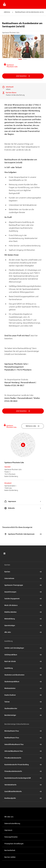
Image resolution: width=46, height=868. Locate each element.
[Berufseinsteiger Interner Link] (23, 715)
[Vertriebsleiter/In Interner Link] (23, 785)
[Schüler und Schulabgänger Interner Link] (23, 648)
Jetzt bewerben (23, 76)
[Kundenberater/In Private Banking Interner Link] (23, 765)
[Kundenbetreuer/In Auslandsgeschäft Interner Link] (23, 778)
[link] (4, 554)
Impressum (8, 830)
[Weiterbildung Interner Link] (23, 619)
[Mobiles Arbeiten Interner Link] (23, 612)
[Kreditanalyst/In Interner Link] (23, 798)
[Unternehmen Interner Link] (23, 578)
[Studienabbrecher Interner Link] (23, 709)
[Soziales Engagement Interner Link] (23, 599)
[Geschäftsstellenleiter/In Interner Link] (23, 791)
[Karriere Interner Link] (23, 572)
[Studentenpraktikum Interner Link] (23, 682)
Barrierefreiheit (10, 850)
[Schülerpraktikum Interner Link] (23, 655)
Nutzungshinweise (11, 837)
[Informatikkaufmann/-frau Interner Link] (23, 751)
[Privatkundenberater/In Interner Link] (23, 758)
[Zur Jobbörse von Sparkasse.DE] (4, 4)
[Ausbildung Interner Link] (23, 668)
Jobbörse (7, 12)
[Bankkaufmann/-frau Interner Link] (23, 738)
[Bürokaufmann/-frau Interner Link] (23, 731)
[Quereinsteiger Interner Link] (23, 626)
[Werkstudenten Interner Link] (23, 688)
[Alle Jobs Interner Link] (23, 632)
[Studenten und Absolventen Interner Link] (23, 675)
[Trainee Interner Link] (23, 702)
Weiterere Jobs (33, 426)
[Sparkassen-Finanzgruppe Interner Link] (23, 585)
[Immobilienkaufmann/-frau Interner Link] (23, 744)
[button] (23, 844)
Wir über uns (9, 817)
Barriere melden (10, 857)
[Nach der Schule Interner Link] (23, 661)
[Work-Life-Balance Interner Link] (23, 605)
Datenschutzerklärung (12, 824)
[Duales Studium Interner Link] (23, 695)
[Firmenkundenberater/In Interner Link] (23, 771)
